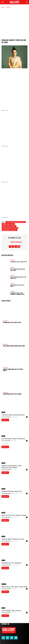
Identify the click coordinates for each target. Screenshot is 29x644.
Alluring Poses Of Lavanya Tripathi (14, 515)
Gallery (9, 7)
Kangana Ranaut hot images (9, 226)
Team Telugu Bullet (16, 242)
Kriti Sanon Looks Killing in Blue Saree (18, 270)
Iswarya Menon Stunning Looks (13, 539)
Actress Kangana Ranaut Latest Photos (16, 222)
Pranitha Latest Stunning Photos (13, 415)
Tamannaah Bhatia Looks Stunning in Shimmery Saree (17, 294)
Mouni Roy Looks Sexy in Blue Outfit (14, 587)
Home (3, 7)
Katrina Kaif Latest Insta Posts (19, 262)
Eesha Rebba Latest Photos (11, 611)
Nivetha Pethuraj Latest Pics (12, 491)
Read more (5, 420)
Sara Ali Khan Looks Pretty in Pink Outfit (18, 278)
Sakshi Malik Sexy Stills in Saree (17, 286)
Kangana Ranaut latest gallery (10, 228)
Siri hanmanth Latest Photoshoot (13, 439)
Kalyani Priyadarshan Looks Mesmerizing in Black (11, 467)
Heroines (4, 584)
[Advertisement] (14, 23)
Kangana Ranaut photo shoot (10, 230)
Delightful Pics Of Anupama (11, 563)
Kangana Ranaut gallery (8, 224)
